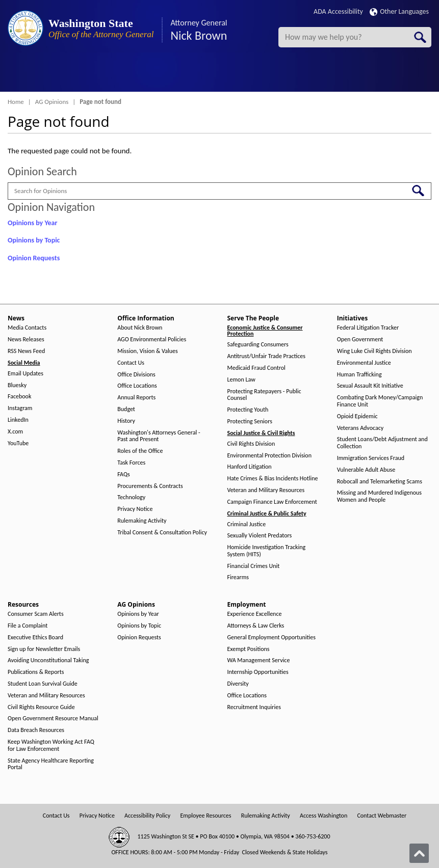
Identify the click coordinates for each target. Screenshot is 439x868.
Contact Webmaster (382, 816)
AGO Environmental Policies (152, 340)
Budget (126, 409)
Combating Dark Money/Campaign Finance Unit (380, 401)
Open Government (360, 340)
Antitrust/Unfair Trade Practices (266, 356)
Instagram (20, 408)
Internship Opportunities (258, 672)
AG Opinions (52, 102)
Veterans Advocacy (360, 428)
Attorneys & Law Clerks (256, 626)
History (126, 421)
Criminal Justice (247, 524)
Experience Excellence (255, 614)
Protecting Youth (248, 410)
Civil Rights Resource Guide (41, 707)
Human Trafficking (359, 375)
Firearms (238, 577)
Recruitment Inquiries (254, 707)
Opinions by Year (32, 223)
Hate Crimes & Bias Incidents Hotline (273, 479)
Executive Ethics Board (35, 638)
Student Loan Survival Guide (43, 684)
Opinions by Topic (34, 240)
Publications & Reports (36, 672)
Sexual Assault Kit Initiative (370, 386)
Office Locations (137, 386)
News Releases (26, 340)
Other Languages (399, 11)
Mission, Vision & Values (147, 351)
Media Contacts (27, 328)
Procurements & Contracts (150, 486)
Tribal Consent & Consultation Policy (162, 533)
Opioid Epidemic (357, 416)
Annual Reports (136, 398)
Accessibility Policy (147, 816)
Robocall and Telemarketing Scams (380, 482)
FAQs (123, 474)
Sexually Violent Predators (260, 536)
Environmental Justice (364, 363)
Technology (131, 497)
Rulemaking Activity (142, 521)
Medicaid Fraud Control (256, 368)
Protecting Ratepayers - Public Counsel (264, 395)
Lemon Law (241, 380)
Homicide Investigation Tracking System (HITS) (267, 551)
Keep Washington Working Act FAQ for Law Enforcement (51, 745)
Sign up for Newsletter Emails (44, 649)
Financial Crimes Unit (254, 566)
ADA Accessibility (338, 11)
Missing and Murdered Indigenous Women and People (379, 496)
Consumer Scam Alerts (36, 614)
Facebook (19, 397)
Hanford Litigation (250, 467)
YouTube (18, 443)
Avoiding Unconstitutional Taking (48, 660)
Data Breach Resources (36, 730)
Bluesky (17, 385)
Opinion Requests (34, 258)
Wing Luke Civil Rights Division (375, 351)
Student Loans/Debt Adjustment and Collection (382, 443)
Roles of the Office (140, 451)
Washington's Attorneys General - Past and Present (159, 436)
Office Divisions (136, 375)
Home (16, 102)
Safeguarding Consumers (258, 345)
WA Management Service (259, 660)
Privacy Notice (135, 509)
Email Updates (25, 374)
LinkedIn (18, 420)
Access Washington (324, 816)
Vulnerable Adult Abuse (366, 470)
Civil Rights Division (251, 444)
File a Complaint (28, 626)
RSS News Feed (26, 351)
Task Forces (131, 463)
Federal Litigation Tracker (368, 328)
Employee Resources (205, 816)
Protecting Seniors (250, 422)
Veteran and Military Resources (266, 490)
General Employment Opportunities (272, 638)
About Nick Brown (140, 328)
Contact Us (131, 363)
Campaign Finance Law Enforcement (272, 502)
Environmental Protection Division (269, 456)
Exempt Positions (249, 649)
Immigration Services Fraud (371, 458)
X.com (15, 432)
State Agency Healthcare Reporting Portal (51, 764)
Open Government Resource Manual (53, 718)
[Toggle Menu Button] (17, 74)
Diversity (238, 684)
